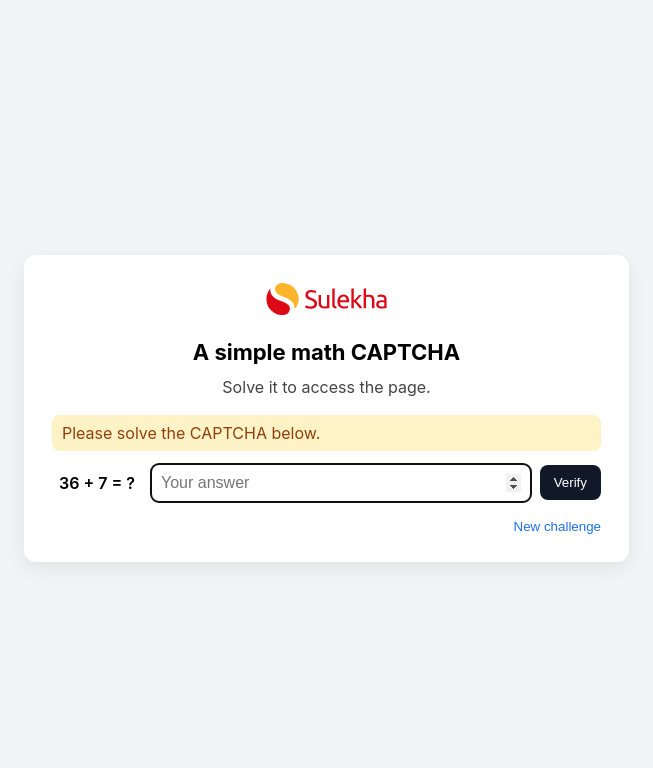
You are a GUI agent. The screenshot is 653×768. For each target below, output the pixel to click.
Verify (570, 482)
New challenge (557, 526)
